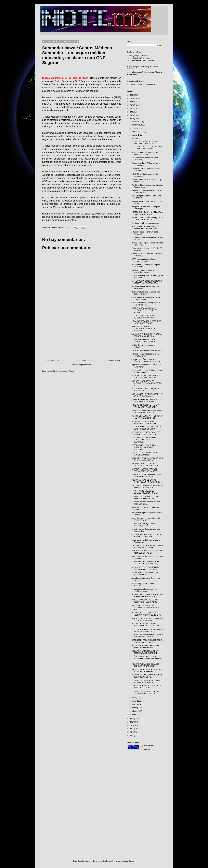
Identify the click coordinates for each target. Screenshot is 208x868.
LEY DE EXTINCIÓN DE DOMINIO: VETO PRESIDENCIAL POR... (145, 142)
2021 (132, 112)
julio (134, 138)
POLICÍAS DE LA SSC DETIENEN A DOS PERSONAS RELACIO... (146, 377)
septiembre (136, 132)
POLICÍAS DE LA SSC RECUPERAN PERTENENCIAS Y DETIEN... (146, 692)
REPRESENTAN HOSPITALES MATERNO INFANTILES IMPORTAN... (144, 447)
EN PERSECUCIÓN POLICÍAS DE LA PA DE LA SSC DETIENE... (146, 687)
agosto (135, 135)
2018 (132, 719)
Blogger (132, 861)
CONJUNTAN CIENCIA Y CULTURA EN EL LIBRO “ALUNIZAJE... (147, 536)
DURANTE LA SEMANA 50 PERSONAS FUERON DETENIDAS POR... (147, 417)
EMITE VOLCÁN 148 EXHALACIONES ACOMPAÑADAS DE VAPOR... (147, 282)
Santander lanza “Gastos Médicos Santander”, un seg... (145, 153)
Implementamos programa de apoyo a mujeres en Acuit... (146, 191)
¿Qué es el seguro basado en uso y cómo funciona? (145, 355)
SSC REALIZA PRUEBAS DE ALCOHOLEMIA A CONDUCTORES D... (146, 383)
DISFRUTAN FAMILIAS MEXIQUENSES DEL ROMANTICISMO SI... (147, 459)
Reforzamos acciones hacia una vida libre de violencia (146, 293)
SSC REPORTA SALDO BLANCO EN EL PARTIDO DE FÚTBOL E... (147, 487)
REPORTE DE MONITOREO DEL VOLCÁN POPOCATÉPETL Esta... (146, 625)
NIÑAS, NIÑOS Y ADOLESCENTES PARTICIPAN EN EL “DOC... (145, 647)
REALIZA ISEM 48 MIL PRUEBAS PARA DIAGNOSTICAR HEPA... (147, 630)
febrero (135, 711)
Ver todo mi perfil (147, 750)
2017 (132, 722)
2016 (132, 725)
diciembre (136, 122)
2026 (132, 95)
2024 (132, 102)
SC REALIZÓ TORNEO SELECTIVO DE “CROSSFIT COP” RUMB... (147, 636)
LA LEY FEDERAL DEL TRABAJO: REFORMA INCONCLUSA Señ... (145, 317)
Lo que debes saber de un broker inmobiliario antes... (144, 590)
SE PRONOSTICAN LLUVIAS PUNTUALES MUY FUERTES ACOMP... (144, 310)
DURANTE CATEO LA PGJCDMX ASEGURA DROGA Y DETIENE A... (146, 614)
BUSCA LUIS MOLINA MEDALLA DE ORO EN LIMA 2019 (146, 454)
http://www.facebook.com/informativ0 (141, 85)
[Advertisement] (82, 335)
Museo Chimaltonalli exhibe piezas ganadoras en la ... (145, 574)
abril (134, 704)
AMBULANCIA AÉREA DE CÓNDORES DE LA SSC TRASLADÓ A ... (147, 411)
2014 (132, 732)
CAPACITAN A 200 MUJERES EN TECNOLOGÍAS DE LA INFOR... (145, 470)
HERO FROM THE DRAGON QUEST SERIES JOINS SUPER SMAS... (146, 227)
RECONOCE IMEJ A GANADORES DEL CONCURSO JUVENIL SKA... (147, 641)
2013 (132, 736)
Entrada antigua (114, 360)
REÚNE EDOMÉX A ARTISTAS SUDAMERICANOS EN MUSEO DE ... (146, 659)
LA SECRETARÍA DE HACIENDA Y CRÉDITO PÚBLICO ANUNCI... (145, 341)
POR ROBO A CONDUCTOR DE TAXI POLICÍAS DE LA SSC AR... (146, 390)
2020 (132, 115)
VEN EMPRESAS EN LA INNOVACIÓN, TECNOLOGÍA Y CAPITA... (147, 148)
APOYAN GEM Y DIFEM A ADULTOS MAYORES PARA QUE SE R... (146, 433)
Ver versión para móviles (82, 365)
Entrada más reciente (51, 360)
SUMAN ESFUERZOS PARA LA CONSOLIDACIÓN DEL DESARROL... (144, 440)
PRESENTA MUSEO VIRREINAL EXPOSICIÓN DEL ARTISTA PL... (146, 465)
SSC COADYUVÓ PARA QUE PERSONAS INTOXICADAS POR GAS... (146, 607)
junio (134, 698)
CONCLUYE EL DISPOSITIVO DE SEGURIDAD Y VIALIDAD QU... (145, 422)
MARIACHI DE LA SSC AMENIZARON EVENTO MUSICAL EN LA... (146, 401)
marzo (135, 708)
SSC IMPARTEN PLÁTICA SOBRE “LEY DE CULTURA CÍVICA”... (147, 395)
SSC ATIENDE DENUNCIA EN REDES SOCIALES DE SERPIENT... (147, 670)
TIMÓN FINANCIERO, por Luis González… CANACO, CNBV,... (145, 492)
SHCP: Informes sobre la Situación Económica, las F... (145, 159)
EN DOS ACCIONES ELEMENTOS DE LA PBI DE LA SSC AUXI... (147, 476)
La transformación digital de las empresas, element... (143, 525)
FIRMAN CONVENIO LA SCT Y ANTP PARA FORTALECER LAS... (146, 497)
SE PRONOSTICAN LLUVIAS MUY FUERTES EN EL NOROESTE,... (145, 563)
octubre (135, 128)
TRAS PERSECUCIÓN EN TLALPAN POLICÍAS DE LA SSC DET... (146, 406)
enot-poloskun (106, 861)
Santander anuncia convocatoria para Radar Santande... (146, 503)
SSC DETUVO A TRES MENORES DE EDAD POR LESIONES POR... (146, 428)
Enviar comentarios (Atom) (63, 371)
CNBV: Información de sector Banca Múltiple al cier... (145, 508)
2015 (132, 729)
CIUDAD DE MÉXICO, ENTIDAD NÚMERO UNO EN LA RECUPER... (146, 360)
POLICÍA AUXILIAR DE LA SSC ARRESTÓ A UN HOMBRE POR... (146, 481)
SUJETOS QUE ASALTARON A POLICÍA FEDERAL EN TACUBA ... (147, 619)
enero (134, 714)
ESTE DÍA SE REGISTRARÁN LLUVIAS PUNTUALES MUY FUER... (147, 546)
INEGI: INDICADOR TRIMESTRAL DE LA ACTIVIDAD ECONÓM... (146, 322)
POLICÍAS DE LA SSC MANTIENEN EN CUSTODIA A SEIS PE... (147, 676)
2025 (132, 98)
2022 (132, 108)
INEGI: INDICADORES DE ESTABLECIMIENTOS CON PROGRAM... (143, 329)
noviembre (136, 125)
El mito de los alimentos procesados (145, 223)
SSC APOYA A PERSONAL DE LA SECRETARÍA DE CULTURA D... (145, 652)
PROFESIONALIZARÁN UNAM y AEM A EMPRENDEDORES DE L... (147, 213)
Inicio (84, 360)
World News (149, 746)
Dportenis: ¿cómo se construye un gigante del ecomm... (145, 271)
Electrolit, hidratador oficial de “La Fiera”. (147, 350)
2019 (132, 119)
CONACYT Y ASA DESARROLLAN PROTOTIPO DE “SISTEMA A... (145, 568)
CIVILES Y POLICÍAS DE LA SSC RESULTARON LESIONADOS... (145, 601)
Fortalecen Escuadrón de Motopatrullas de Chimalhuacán (147, 371)
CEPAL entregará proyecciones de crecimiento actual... (145, 260)
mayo (134, 701)
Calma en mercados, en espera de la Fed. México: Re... (146, 304)
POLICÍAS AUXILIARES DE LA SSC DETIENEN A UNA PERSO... (145, 665)
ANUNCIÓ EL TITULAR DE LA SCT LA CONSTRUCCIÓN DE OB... (146, 335)
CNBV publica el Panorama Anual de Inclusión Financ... (146, 298)
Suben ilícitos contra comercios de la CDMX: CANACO (146, 519)
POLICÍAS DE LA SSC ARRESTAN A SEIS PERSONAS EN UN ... (146, 681)
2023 (132, 105)
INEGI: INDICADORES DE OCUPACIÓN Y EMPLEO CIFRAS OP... (147, 552)
